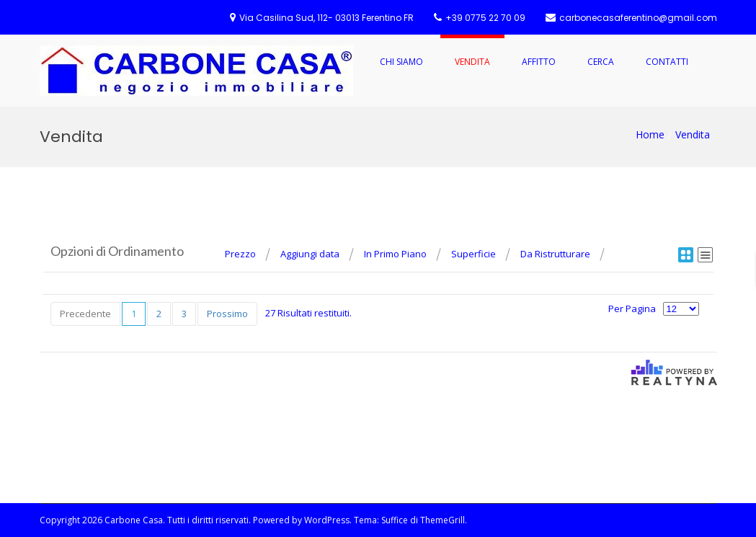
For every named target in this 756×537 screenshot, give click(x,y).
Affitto (539, 62)
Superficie (473, 254)
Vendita (472, 62)
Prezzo (240, 254)
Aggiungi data (310, 254)
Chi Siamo (401, 62)
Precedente (85, 314)
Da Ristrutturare (555, 254)
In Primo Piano (395, 254)
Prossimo (227, 314)
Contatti (667, 62)
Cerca (601, 62)
